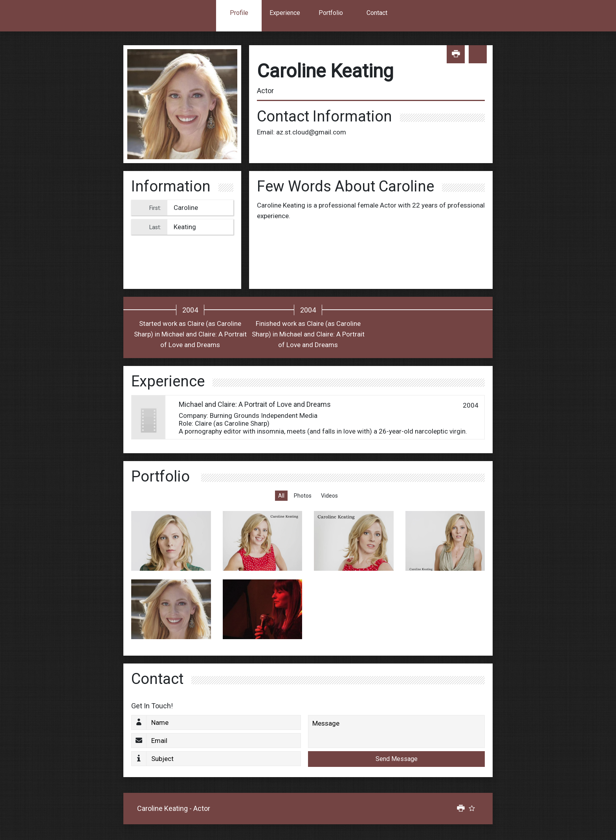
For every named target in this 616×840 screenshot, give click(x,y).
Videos (329, 496)
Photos (303, 496)
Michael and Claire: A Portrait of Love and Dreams (255, 404)
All (281, 496)
